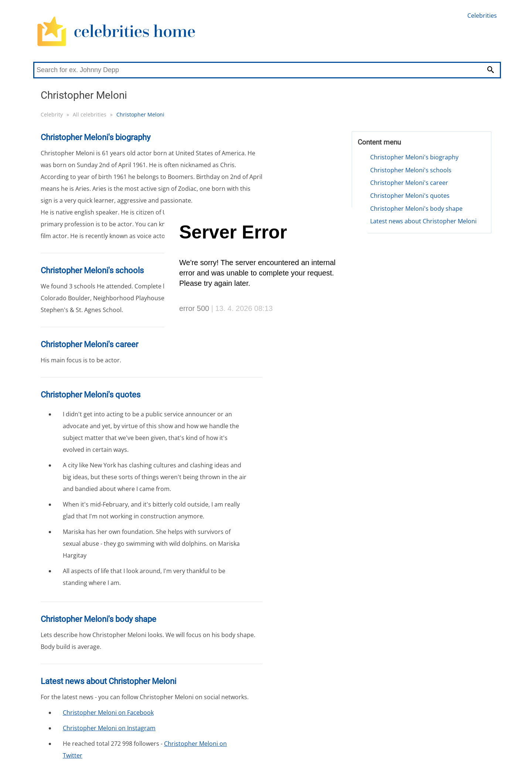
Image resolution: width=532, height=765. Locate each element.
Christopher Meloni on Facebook (108, 712)
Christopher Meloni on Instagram (109, 728)
